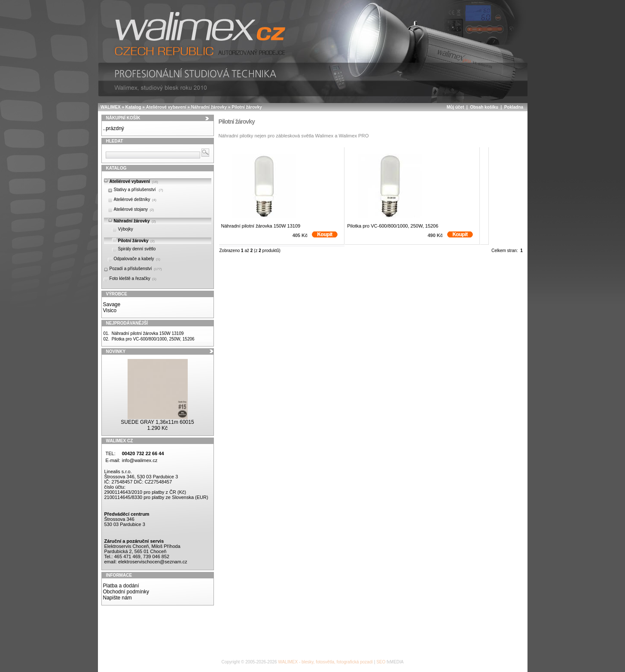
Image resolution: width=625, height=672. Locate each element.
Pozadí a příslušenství (136, 269)
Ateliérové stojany (134, 209)
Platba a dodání (121, 586)
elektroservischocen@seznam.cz (153, 562)
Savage (112, 304)
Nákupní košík (123, 118)
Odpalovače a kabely (137, 259)
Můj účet (456, 107)
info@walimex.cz (140, 460)
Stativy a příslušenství (139, 190)
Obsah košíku (484, 107)
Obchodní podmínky (126, 592)
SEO (381, 662)
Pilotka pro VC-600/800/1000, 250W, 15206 (153, 339)
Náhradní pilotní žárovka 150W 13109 (148, 333)
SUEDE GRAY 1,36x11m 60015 (157, 422)
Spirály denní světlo (137, 249)
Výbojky (126, 229)
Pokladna (514, 107)
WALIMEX (111, 107)
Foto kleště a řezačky (133, 278)
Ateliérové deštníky (135, 199)
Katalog (133, 107)
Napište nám (117, 598)
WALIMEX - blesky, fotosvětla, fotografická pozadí (325, 662)
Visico (110, 310)
